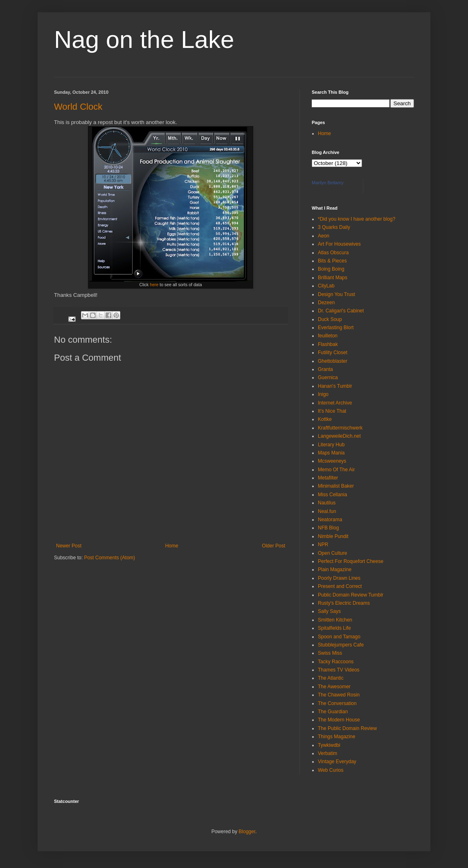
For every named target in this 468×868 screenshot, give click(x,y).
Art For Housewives (339, 244)
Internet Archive (335, 403)
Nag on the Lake (144, 40)
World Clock (78, 107)
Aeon (324, 236)
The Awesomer (334, 687)
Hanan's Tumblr (335, 386)
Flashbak (328, 344)
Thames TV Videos (339, 670)
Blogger (247, 832)
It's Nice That (332, 411)
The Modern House (339, 720)
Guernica (328, 377)
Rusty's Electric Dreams (344, 603)
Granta (325, 369)
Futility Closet (333, 353)
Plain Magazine (335, 570)
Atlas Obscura (333, 253)
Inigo (323, 394)
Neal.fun (327, 511)
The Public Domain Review (347, 728)
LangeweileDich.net (339, 436)
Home (172, 546)
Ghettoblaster (333, 361)
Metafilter (328, 478)
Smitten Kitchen (335, 620)
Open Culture (332, 553)
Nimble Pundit (333, 536)
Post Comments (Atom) (109, 558)
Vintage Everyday (337, 762)
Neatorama (330, 520)
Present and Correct (340, 586)
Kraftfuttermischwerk (340, 428)
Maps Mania (331, 453)
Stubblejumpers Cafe (341, 645)
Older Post (273, 546)
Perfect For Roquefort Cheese (351, 561)
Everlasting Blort (336, 328)
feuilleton (328, 336)
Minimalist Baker (336, 486)
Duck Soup (330, 319)
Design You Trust (336, 294)
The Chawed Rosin (339, 695)
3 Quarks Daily (334, 227)
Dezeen (326, 303)
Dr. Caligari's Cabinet (341, 311)
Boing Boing (331, 269)
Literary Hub (331, 445)
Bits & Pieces (332, 261)
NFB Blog (328, 528)
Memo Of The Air (336, 470)
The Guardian (333, 712)
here (155, 285)
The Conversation (337, 703)
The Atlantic (331, 678)
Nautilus (327, 503)
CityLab (326, 286)
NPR (323, 545)
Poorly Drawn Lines (339, 578)
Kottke (325, 419)
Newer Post (69, 546)
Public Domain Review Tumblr (351, 595)
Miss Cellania (332, 495)
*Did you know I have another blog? (357, 219)
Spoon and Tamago (339, 637)
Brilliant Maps (333, 278)
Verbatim (327, 753)
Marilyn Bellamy (328, 183)
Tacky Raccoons (336, 662)
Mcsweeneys (332, 461)
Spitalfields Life (334, 628)
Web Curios (331, 770)
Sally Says (329, 611)
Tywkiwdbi (329, 745)
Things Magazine (336, 737)
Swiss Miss (330, 653)
